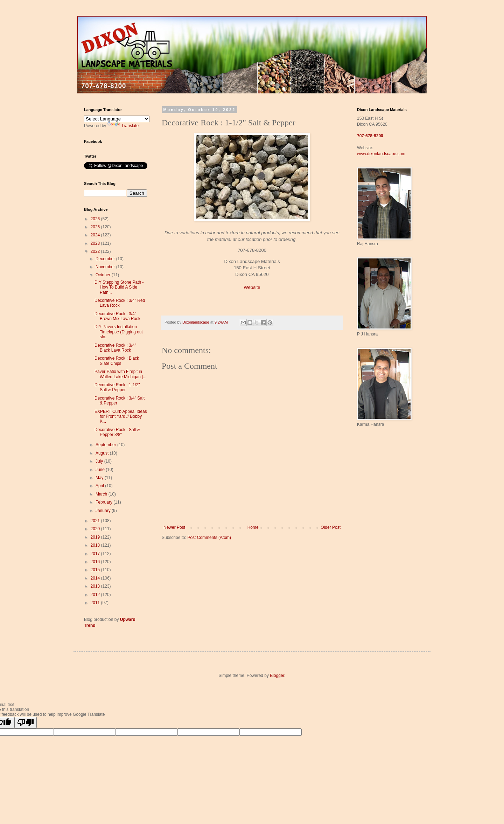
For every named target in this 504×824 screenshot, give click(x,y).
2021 (96, 521)
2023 (96, 243)
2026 (96, 219)
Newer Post (174, 527)
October (104, 275)
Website (252, 287)
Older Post (331, 527)
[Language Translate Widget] (117, 119)
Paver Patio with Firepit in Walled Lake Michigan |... (120, 374)
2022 (96, 251)
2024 (96, 235)
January (104, 511)
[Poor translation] (26, 723)
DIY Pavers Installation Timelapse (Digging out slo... (119, 332)
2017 (96, 554)
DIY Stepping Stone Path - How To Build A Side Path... (119, 287)
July (100, 461)
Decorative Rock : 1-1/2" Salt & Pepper (117, 387)
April (100, 486)
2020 (96, 529)
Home (253, 527)
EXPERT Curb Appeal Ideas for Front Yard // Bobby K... (121, 417)
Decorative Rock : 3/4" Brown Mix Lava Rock (117, 316)
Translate (123, 126)
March (102, 494)
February (104, 502)
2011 (96, 603)
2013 (96, 586)
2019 (96, 537)
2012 (96, 595)
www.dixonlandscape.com (381, 154)
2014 (96, 578)
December (106, 259)
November (106, 267)
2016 (96, 562)
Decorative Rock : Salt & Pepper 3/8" (117, 432)
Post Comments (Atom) (209, 538)
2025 (96, 227)
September (106, 445)
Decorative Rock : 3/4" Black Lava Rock (115, 348)
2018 (96, 545)
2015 (96, 570)
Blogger (277, 676)
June (101, 470)
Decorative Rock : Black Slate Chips (117, 361)
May (100, 478)
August (103, 453)
